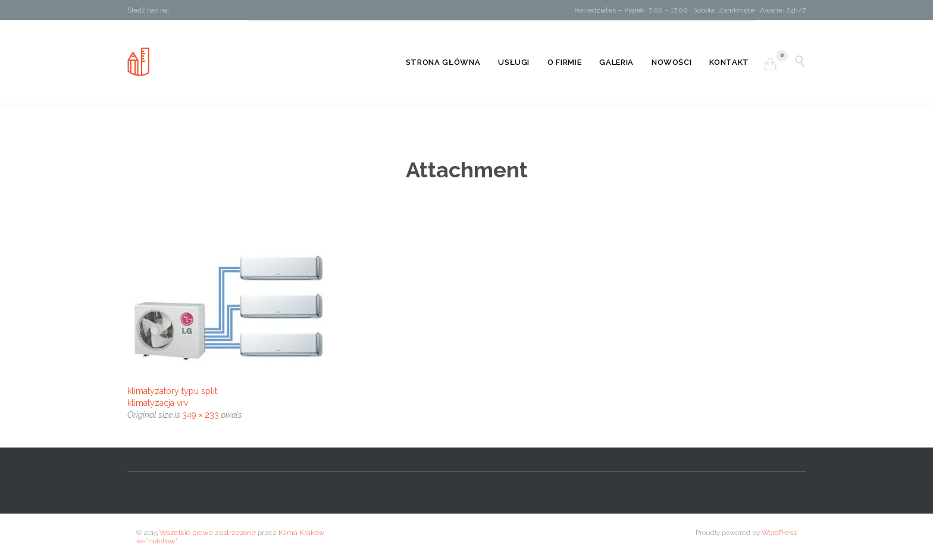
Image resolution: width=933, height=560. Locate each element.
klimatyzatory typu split (172, 391)
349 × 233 (201, 415)
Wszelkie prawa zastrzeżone (208, 533)
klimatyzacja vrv (158, 403)
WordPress (779, 533)
